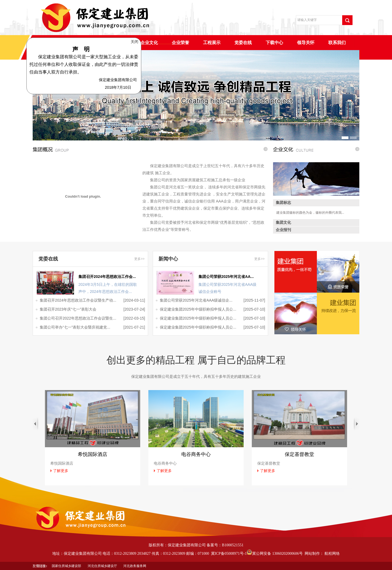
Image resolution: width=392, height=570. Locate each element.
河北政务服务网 (135, 566)
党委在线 (243, 43)
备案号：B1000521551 (225, 545)
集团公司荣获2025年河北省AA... (226, 277)
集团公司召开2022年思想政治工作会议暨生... (78, 318)
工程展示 (212, 43)
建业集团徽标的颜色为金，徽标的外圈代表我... (310, 213)
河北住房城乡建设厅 (102, 566)
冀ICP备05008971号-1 (229, 554)
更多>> (139, 259)
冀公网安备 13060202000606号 (275, 554)
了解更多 (61, 471)
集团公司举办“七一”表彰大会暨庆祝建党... (75, 327)
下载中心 (274, 43)
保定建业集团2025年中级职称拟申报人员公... (198, 309)
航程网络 (332, 554)
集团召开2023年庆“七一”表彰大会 (68, 309)
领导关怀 (306, 43)
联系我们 (337, 43)
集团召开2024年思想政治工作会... (107, 277)
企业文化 (149, 43)
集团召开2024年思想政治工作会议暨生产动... (78, 300)
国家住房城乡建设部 (66, 566)
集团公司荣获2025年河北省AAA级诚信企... (196, 300)
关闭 (135, 40)
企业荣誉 (180, 43)
